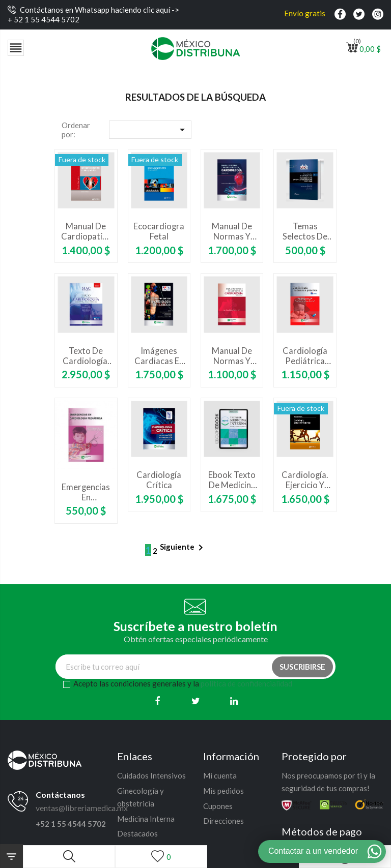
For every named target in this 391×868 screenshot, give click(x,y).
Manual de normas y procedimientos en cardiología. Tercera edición (232, 231)
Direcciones (224, 821)
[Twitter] (196, 701)
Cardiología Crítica (159, 480)
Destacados (137, 833)
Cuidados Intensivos (151, 775)
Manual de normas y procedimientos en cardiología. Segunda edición (232, 356)
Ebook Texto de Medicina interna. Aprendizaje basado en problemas (232, 480)
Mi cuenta (220, 775)
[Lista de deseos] (161, 857)
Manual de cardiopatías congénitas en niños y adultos (86, 231)
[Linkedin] (234, 701)
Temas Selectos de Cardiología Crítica (305, 231)
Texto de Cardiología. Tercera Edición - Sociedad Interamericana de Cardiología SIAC (86, 356)
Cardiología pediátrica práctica (305, 356)
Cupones (218, 806)
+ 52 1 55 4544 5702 (44, 19)
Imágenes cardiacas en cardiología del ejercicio (159, 356)
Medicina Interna (146, 819)
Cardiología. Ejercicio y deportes (305, 480)
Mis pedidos (224, 791)
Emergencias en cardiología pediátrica (86, 492)
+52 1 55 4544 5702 (71, 824)
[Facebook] (158, 701)
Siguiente (183, 548)
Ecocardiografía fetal (159, 231)
